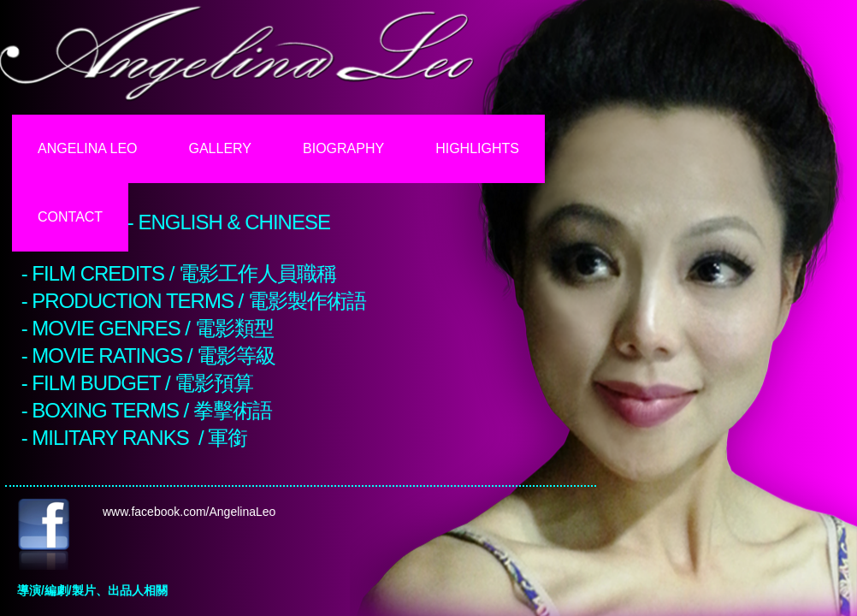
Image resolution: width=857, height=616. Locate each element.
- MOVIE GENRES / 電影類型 (148, 328)
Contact (70, 217)
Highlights (477, 148)
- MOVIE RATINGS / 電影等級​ (149, 355)
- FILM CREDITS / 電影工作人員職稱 (179, 273)
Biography (343, 148)
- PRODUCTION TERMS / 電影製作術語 (194, 301)
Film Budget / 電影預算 (142, 383)
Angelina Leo (88, 148)
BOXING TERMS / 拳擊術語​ (152, 410)
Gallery (221, 148)
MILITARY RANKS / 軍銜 (139, 438)
